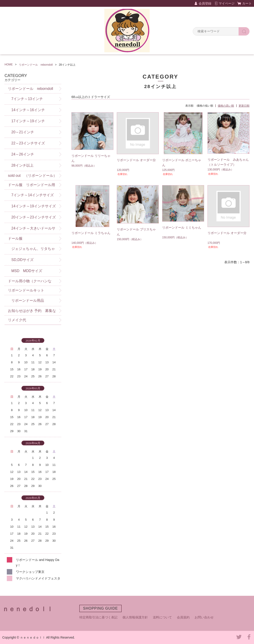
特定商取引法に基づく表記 (98, 617)
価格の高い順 (226, 106)
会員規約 (183, 617)
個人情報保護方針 (135, 617)
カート (247, 3)
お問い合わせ (204, 617)
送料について (162, 617)
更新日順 (244, 106)
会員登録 (205, 3)
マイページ (227, 3)
